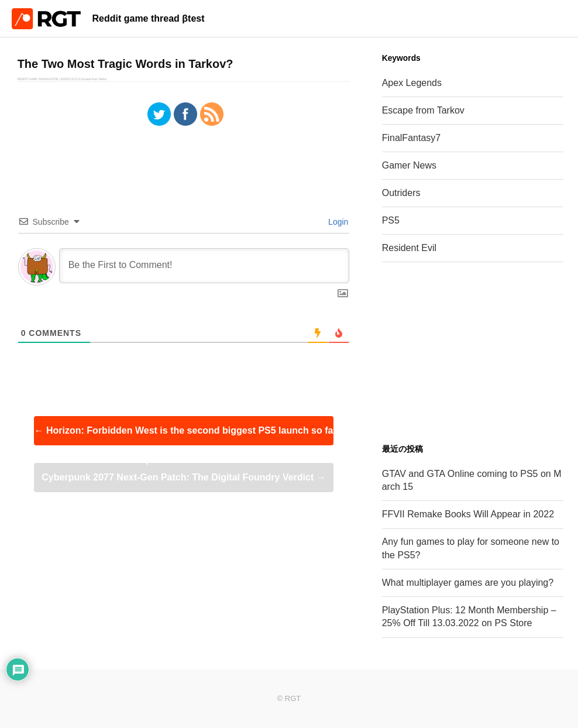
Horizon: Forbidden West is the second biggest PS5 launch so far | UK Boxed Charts (184, 435)
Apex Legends (412, 83)
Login (337, 222)
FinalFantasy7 (412, 138)
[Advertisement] (473, 353)
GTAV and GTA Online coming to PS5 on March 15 (472, 480)
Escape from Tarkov (423, 110)
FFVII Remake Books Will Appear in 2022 (468, 514)
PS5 (391, 220)
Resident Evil (409, 248)
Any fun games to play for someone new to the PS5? (471, 548)
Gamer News (409, 165)
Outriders (401, 193)
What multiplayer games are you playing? (468, 583)
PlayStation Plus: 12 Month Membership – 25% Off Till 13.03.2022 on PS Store (469, 617)
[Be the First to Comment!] (204, 266)
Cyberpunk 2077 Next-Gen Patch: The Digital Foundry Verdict (183, 477)
